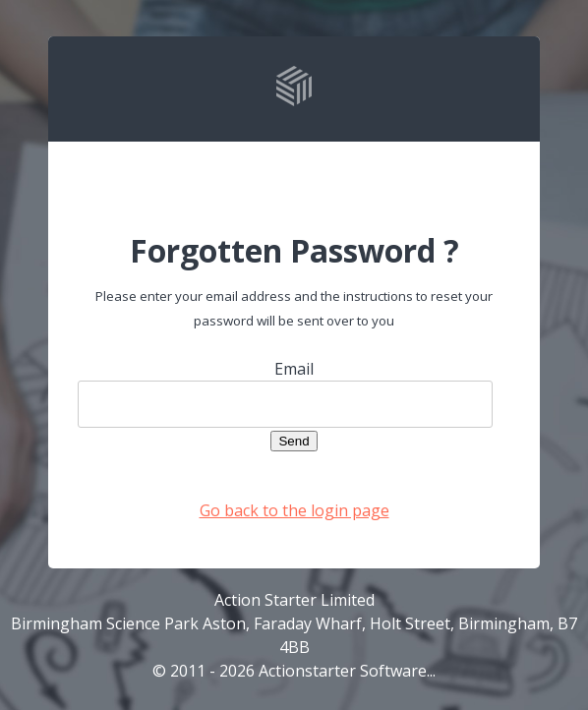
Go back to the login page (294, 510)
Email (294, 369)
